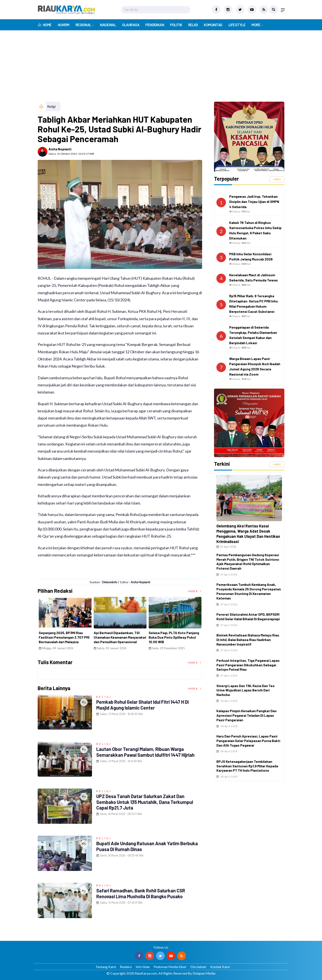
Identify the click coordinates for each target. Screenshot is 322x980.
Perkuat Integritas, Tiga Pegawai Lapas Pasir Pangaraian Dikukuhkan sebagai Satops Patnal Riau (248, 665)
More (256, 25)
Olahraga (131, 25)
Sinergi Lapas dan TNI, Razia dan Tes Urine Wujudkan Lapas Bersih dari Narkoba (246, 690)
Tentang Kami (106, 967)
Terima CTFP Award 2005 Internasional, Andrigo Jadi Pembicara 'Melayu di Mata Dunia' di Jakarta (58, 639)
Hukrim (64, 25)
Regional (83, 25)
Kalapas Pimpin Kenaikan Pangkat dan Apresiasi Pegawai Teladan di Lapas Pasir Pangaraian (246, 715)
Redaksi (126, 967)
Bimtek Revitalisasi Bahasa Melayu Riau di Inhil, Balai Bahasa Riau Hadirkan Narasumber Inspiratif (248, 640)
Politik (176, 25)
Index (195, 591)
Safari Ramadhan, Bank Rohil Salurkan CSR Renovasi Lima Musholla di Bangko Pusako (141, 893)
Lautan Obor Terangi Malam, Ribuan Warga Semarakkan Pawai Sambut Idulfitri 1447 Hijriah (145, 752)
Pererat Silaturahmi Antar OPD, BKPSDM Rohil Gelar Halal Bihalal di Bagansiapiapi (248, 617)
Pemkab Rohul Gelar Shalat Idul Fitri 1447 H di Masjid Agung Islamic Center (142, 705)
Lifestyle (237, 25)
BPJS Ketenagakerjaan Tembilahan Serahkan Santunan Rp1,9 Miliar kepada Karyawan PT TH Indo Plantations (247, 766)
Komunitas (213, 25)
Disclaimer (198, 967)
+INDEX (277, 179)
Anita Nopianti (60, 149)
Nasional (108, 25)
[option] (59, 625)
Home (45, 25)
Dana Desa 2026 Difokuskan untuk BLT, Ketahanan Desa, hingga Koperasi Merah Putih (165, 637)
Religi (193, 25)
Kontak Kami (220, 967)
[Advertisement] (161, 69)
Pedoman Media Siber (170, 967)
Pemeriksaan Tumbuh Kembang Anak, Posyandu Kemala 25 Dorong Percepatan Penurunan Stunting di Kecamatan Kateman (249, 591)
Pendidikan (155, 25)
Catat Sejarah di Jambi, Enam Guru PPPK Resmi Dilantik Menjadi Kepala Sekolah (114, 637)
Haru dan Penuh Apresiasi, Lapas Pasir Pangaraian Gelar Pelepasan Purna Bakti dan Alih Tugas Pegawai (248, 741)
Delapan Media (204, 973)
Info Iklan (143, 967)
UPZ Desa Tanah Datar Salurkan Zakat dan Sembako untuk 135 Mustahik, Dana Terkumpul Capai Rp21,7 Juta (145, 802)
